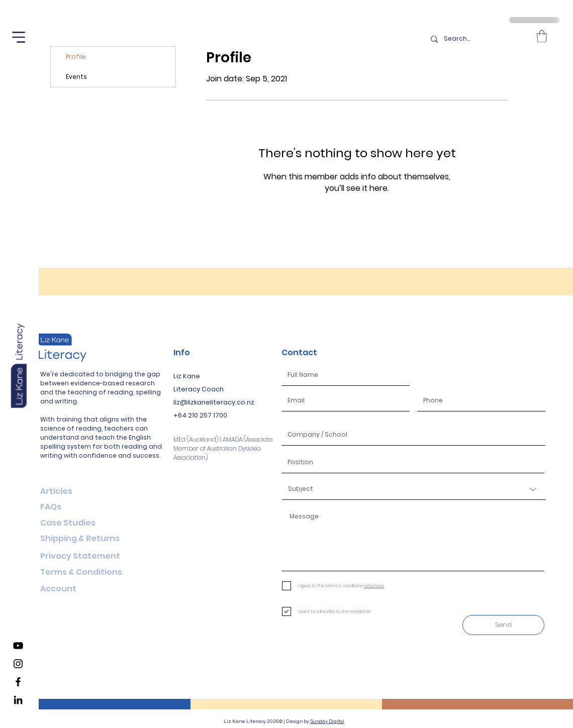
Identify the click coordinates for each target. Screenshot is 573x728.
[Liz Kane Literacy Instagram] (18, 664)
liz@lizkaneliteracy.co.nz (214, 402)
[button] (19, 37)
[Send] (503, 625)
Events (76, 77)
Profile (76, 57)
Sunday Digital (327, 721)
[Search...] (477, 39)
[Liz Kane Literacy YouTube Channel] (18, 646)
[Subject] (414, 489)
